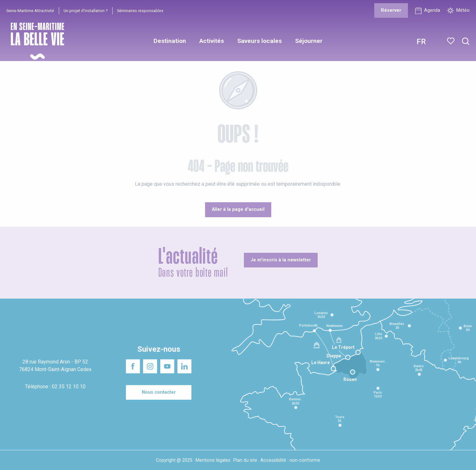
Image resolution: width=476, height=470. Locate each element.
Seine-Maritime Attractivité (30, 11)
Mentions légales (213, 460)
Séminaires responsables (140, 11)
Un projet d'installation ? (86, 11)
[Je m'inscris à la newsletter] (281, 260)
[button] (466, 41)
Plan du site (245, 460)
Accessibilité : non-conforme (290, 460)
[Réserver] (391, 10)
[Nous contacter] (159, 392)
